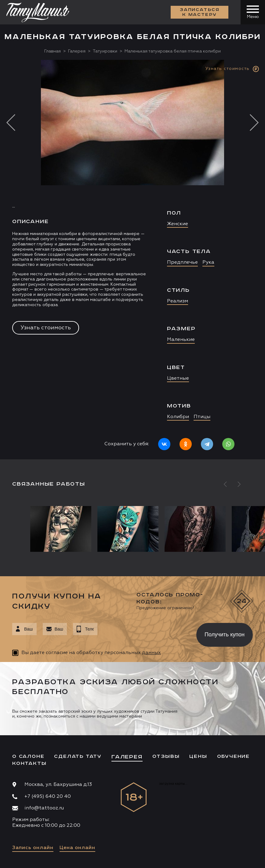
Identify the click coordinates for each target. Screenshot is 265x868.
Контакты (29, 763)
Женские (178, 224)
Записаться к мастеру (200, 12)
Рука (208, 262)
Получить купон (225, 635)
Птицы (202, 417)
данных (151, 653)
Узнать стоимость (46, 328)
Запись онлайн (33, 848)
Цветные (178, 378)
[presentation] (142, 633)
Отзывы (166, 756)
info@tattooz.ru (44, 808)
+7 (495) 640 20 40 (48, 797)
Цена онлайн (77, 848)
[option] (132, 260)
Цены (198, 756)
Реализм (178, 301)
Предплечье (182, 262)
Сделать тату (78, 756)
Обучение (233, 756)
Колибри (178, 417)
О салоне (28, 756)
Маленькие (181, 340)
